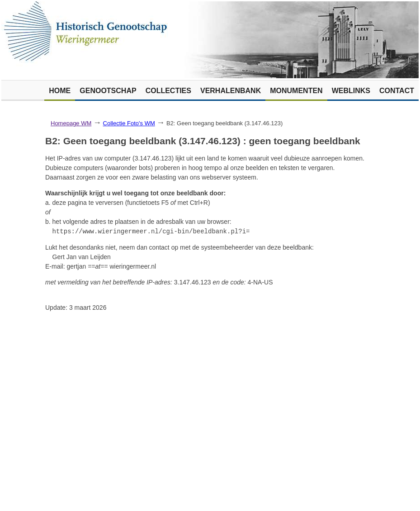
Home (60, 91)
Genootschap (108, 91)
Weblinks (351, 91)
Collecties (168, 91)
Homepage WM (71, 123)
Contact (397, 91)
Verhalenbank (231, 91)
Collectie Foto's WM (129, 123)
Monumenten (296, 91)
